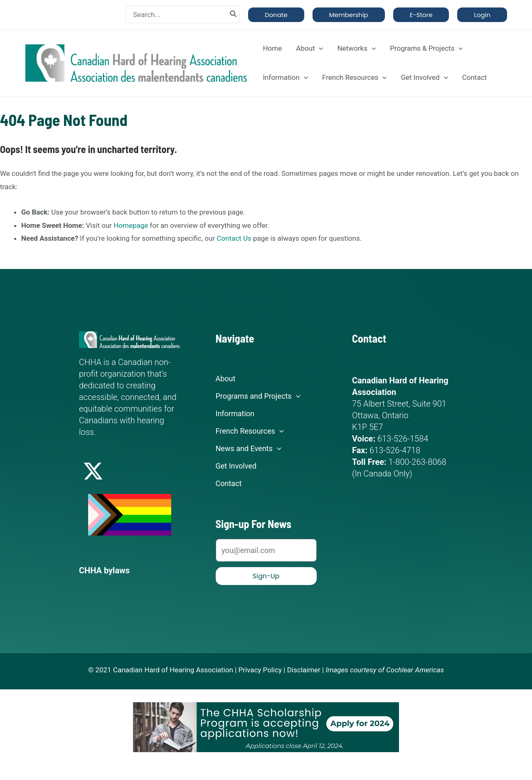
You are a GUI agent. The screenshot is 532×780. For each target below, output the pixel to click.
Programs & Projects (426, 48)
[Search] (234, 15)
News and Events (249, 449)
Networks (357, 48)
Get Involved (424, 77)
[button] (276, 15)
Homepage (131, 225)
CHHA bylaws (104, 570)
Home (272, 48)
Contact (474, 77)
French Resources (354, 77)
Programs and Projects (258, 396)
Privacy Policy (260, 670)
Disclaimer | (306, 670)
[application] (319, 48)
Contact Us (234, 238)
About (309, 48)
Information (285, 77)
